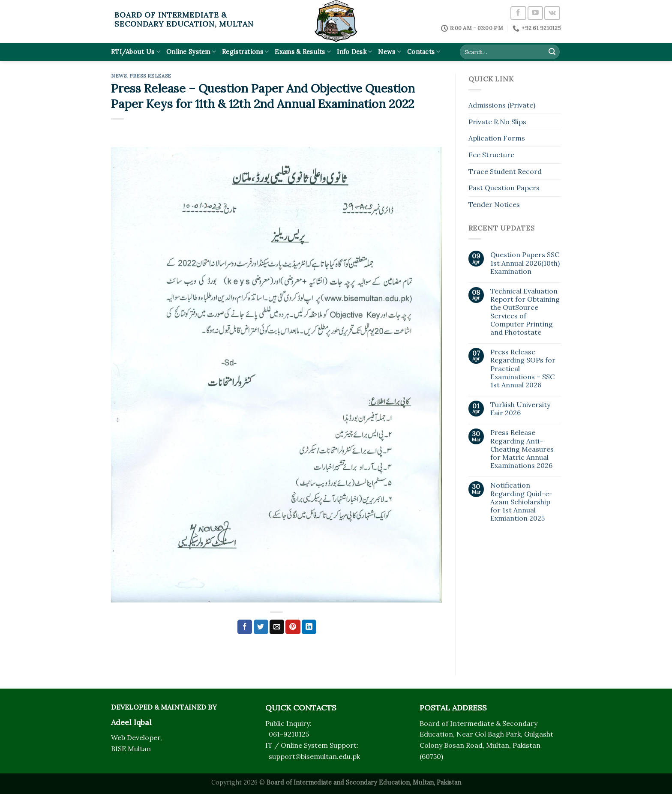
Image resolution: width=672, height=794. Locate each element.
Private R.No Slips (497, 122)
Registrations (245, 52)
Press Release (150, 76)
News (390, 52)
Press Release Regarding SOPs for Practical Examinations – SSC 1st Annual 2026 (523, 369)
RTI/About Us (136, 52)
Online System (191, 52)
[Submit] (552, 52)
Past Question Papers (504, 188)
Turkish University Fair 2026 (520, 409)
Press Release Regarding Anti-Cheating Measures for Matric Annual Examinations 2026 (522, 449)
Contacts (424, 52)
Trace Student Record (505, 171)
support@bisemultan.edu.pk (314, 756)
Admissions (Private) (502, 105)
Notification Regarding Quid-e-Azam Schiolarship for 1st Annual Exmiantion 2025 (521, 502)
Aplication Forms (497, 138)
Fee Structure (491, 155)
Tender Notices (494, 204)
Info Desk (354, 52)
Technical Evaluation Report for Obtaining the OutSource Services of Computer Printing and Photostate (525, 312)
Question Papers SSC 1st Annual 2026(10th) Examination (525, 263)
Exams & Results (303, 52)
